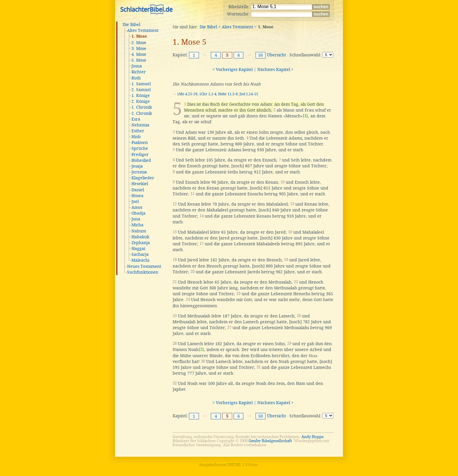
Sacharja (140, 254)
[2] (201, 349)
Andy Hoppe (313, 437)
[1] (305, 116)
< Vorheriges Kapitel (233, 70)
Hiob (136, 137)
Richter (139, 72)
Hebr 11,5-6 (228, 94)
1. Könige (141, 95)
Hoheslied (141, 160)
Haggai (138, 249)
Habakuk (140, 237)
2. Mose (139, 43)
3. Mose (139, 48)
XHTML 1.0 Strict (243, 465)
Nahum (139, 231)
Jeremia (139, 172)
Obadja (138, 213)
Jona (136, 219)
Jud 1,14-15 (249, 94)
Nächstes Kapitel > (275, 70)
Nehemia (140, 125)
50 (261, 55)
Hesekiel (140, 184)
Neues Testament (144, 266)
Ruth (136, 78)
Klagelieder (143, 178)
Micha (137, 225)
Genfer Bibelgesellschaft (270, 441)
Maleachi (140, 260)
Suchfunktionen (143, 272)
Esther (138, 131)
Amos (137, 207)
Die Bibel (131, 25)
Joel (135, 201)
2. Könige (141, 101)
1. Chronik (142, 107)
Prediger (140, 154)
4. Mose (139, 54)
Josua (137, 66)
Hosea (137, 196)
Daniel (138, 190)
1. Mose (139, 37)
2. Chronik (142, 113)
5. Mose (139, 60)
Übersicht (276, 55)
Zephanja (141, 243)
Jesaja (137, 166)
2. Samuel (141, 90)
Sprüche (140, 148)
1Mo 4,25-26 (187, 94)
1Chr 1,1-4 (208, 94)
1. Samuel (141, 84)
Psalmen (140, 143)
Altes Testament (143, 30)
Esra (136, 119)
